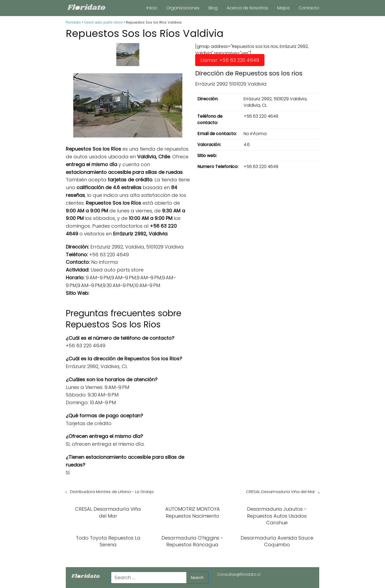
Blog (213, 8)
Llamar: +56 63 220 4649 (230, 60)
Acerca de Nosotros (247, 8)
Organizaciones (183, 8)
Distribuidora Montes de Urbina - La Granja (112, 492)
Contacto (309, 8)
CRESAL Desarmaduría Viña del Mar (280, 492)
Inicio (152, 8)
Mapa (283, 8)
